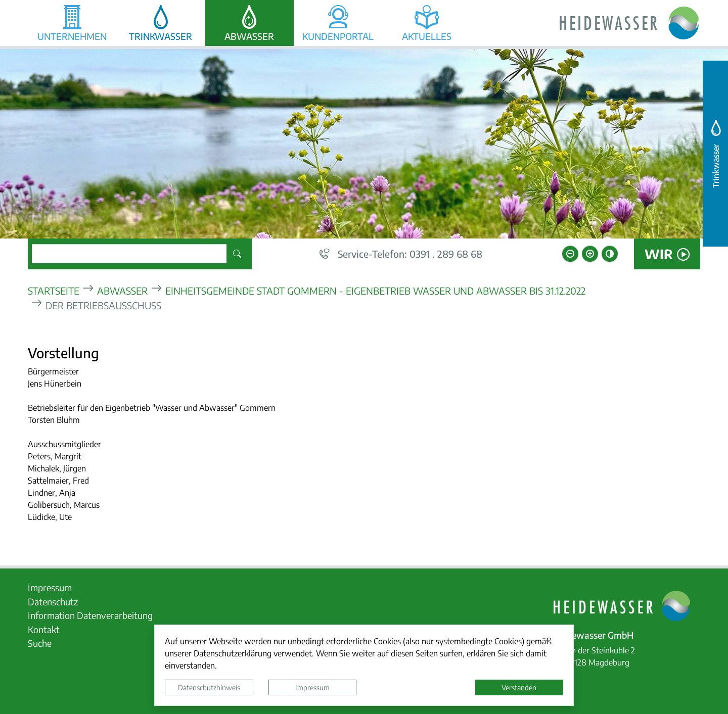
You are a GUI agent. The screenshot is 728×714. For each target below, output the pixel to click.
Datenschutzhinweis (209, 687)
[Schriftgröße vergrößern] (590, 254)
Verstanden (519, 687)
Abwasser (122, 290)
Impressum (312, 687)
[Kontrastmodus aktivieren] (610, 254)
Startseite (54, 290)
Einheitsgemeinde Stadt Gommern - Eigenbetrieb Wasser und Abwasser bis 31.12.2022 (375, 290)
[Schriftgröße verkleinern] (570, 254)
